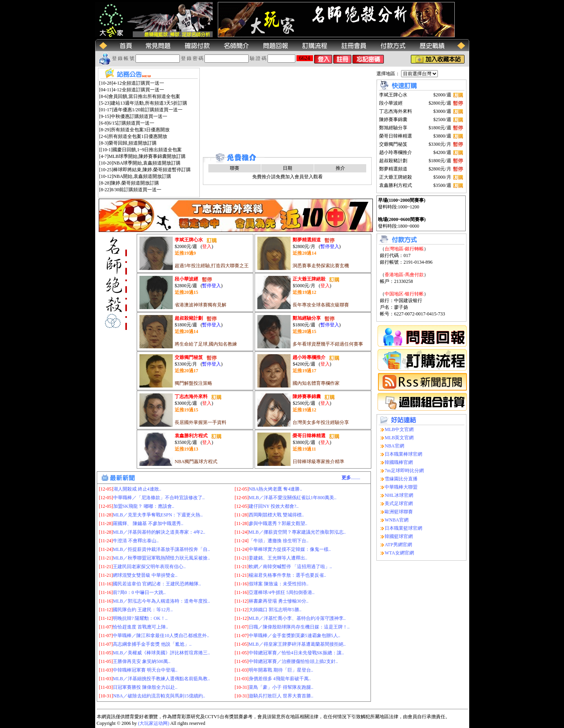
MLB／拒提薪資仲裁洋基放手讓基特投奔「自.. (161, 549)
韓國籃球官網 (399, 536)
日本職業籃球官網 (403, 528)
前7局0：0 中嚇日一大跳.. (139, 592)
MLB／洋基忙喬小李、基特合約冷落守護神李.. (297, 618)
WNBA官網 (397, 520)
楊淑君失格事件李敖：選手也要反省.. (287, 575)
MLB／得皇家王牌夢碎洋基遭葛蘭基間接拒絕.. (297, 644)
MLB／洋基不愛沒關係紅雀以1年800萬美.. (293, 498)
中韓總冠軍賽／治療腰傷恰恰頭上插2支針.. (293, 661)
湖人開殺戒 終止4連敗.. (137, 489)
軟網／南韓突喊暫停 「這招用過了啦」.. (290, 567)
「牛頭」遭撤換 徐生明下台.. (279, 541)
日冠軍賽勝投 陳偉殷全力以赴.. (145, 687)
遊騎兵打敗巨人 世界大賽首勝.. (281, 696)
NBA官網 (394, 446)
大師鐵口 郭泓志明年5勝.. (275, 610)
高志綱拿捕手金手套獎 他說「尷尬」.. (152, 644)
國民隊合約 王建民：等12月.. (143, 610)
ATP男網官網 (398, 545)
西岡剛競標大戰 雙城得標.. (276, 515)
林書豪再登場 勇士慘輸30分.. (279, 601)
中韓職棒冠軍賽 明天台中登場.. (145, 670)
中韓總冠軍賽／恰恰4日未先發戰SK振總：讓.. (296, 653)
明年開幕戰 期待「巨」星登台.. (281, 670)
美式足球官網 (399, 503)
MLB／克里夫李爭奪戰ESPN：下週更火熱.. (158, 515)
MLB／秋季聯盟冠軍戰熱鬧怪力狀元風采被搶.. (161, 558)
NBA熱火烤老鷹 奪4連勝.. (275, 489)
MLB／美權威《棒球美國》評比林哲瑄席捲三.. (161, 653)
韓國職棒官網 (399, 462)
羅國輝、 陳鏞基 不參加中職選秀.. (148, 523)
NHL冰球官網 (399, 495)
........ (351, 478)
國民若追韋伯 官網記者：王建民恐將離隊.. (157, 584)
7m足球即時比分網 (404, 471)
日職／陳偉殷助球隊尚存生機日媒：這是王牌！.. (299, 627)
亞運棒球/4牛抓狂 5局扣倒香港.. (282, 592)
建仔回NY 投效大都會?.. (274, 506)
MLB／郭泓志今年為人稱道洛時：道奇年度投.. (161, 601)
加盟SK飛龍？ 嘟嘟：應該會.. (144, 506)
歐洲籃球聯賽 (399, 512)
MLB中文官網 (399, 429)
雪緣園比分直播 (401, 479)
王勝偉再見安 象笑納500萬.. (142, 661)
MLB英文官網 (399, 438)
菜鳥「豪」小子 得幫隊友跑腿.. (281, 687)
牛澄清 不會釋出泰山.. (136, 541)
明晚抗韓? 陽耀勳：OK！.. (140, 618)
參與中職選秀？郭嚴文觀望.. (278, 523)
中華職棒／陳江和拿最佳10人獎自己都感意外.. (161, 636)
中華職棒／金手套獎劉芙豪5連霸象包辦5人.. (295, 636)
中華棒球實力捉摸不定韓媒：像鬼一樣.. (290, 549)
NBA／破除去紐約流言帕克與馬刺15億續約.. (159, 696)
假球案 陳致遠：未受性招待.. (279, 584)
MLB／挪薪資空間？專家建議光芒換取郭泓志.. (297, 532)
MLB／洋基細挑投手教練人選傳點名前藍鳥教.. (161, 679)
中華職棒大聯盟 (401, 487)
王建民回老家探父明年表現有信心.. (149, 567)
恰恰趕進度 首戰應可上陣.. (140, 627)
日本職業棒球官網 (403, 454)
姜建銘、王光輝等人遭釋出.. (278, 558)
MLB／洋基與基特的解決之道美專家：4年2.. (159, 532)
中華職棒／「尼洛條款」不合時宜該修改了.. (159, 498)
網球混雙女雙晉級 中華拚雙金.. (145, 575)
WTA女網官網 (399, 553)
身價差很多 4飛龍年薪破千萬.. (280, 679)
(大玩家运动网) (154, 723)
